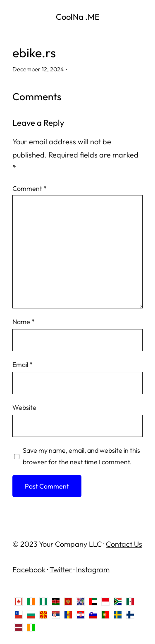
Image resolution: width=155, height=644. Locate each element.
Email (23, 364)
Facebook (29, 570)
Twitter (61, 570)
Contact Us (124, 544)
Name (24, 322)
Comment (30, 188)
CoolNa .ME (78, 17)
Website (24, 407)
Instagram (93, 570)
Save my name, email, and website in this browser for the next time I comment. (81, 456)
